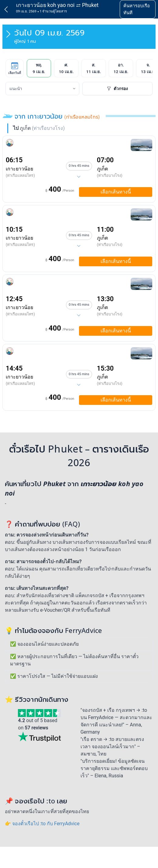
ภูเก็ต (102, 169)
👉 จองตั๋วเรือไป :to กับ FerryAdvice (42, 824)
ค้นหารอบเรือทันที (137, 9)
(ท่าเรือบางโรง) (110, 175)
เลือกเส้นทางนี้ (116, 192)
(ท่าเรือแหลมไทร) (20, 175)
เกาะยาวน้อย (19, 169)
